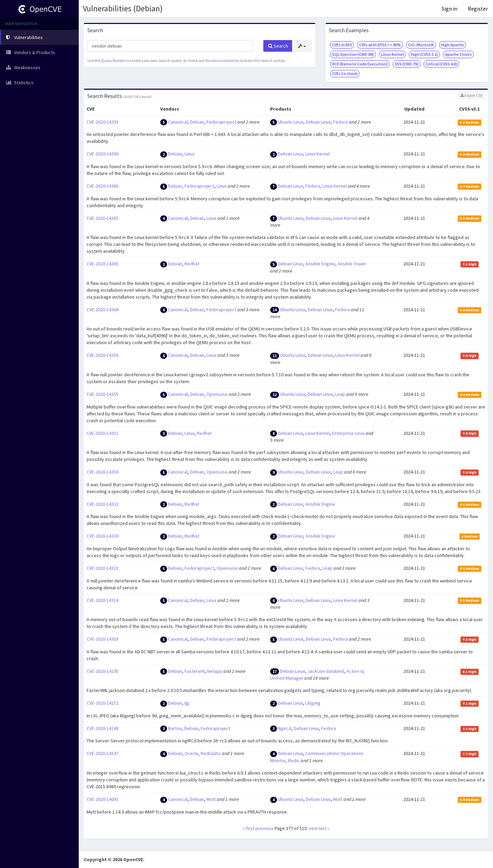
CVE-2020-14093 (103, 799)
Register (478, 9)
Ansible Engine (320, 264)
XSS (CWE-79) (407, 64)
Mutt (211, 799)
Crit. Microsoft (421, 45)
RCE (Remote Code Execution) (360, 64)
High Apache (452, 45)
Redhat (192, 264)
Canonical (178, 122)
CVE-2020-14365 (103, 264)
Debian (197, 122)
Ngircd (285, 728)
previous (264, 828)
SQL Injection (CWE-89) (353, 54)
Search (278, 46)
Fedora (340, 122)
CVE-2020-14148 (103, 728)
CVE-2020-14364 (103, 310)
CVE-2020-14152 (103, 703)
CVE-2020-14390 (103, 154)
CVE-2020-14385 (103, 218)
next (313, 828)
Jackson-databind (326, 671)
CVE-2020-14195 (103, 671)
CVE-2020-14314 (103, 600)
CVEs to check (345, 73)
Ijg (187, 703)
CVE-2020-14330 (103, 536)
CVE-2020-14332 (103, 504)
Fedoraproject (221, 122)
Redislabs (211, 753)
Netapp (215, 671)
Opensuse (217, 394)
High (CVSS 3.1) (424, 54)
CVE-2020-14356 (103, 355)
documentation (225, 60)
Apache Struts (458, 54)
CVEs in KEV (342, 45)
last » (324, 828)
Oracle (191, 753)
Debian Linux (318, 122)
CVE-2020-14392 (103, 122)
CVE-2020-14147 (103, 753)
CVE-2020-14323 (103, 568)
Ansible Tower (352, 264)
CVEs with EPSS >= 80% (380, 45)
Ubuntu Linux (291, 122)
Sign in (450, 9)
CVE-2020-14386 (103, 186)
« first (249, 828)
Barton (175, 728)
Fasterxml (195, 671)
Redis (294, 760)
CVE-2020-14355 (103, 394)
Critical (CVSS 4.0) (441, 64)
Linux (189, 154)
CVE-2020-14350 (103, 472)
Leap (340, 394)
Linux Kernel (392, 54)
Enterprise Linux (348, 433)
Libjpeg (313, 703)
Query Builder (113, 60)
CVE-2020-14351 (103, 433)
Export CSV (471, 95)
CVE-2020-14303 (103, 639)
